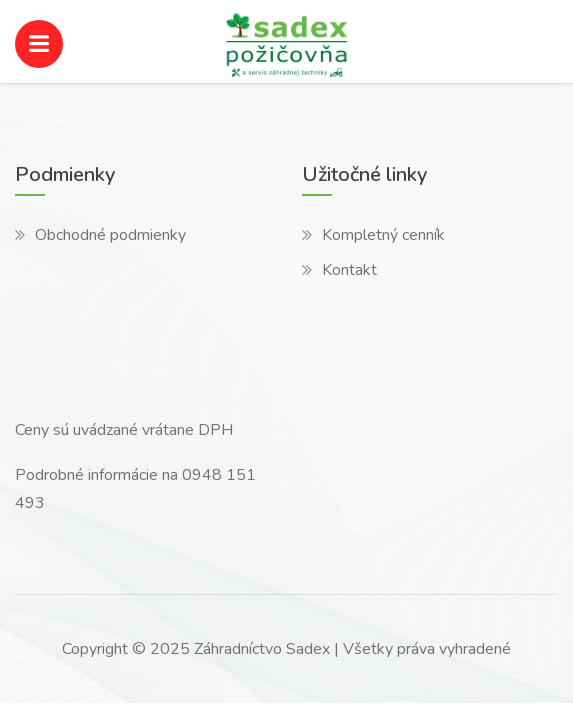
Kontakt (349, 270)
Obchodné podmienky (110, 235)
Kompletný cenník (383, 235)
